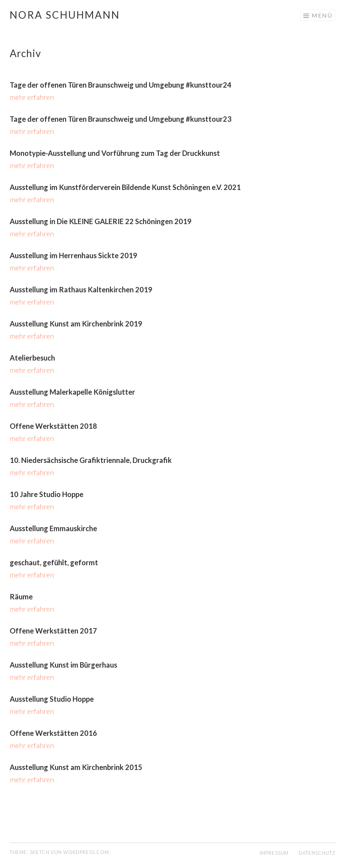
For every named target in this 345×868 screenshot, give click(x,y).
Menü (322, 15)
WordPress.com (86, 852)
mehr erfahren (32, 97)
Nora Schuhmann (65, 15)
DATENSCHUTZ (317, 853)
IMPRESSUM (274, 853)
